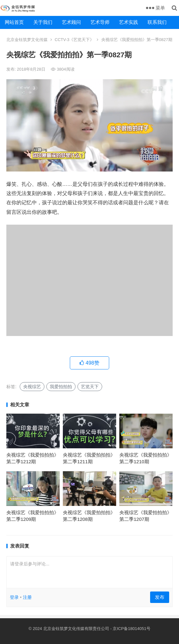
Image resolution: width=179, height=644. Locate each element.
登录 (14, 597)
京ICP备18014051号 (132, 629)
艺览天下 (90, 387)
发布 (160, 597)
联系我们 (157, 22)
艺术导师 (100, 22)
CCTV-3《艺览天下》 (74, 40)
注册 (27, 597)
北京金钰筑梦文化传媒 (27, 40)
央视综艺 (32, 387)
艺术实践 (129, 22)
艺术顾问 (71, 22)
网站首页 (14, 22)
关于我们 (43, 22)
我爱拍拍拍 (61, 387)
